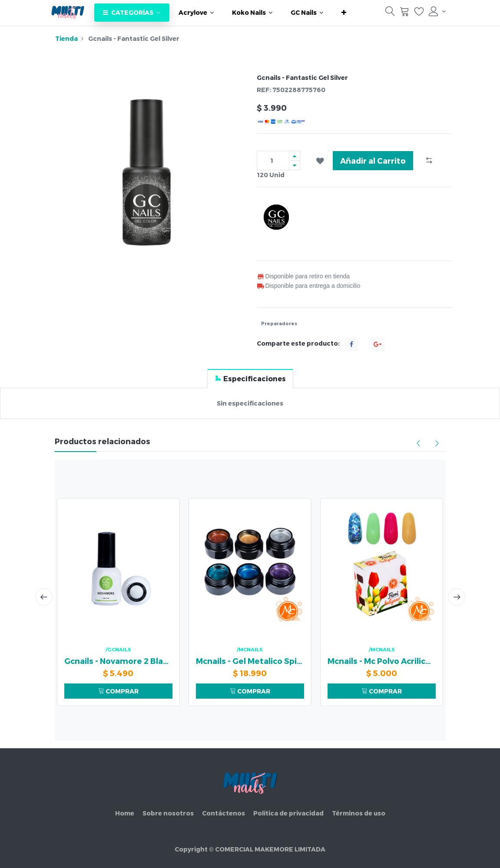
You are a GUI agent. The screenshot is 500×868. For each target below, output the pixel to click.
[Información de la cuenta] (437, 11)
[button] (344, 13)
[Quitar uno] (295, 165)
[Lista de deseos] (419, 13)
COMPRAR (118, 691)
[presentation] (44, 597)
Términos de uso (359, 813)
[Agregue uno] (295, 156)
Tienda (66, 38)
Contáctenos (224, 813)
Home (125, 813)
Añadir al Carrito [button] (373, 160)
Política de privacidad (288, 813)
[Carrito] (404, 13)
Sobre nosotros (168, 813)
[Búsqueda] (390, 13)
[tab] (250, 378)
